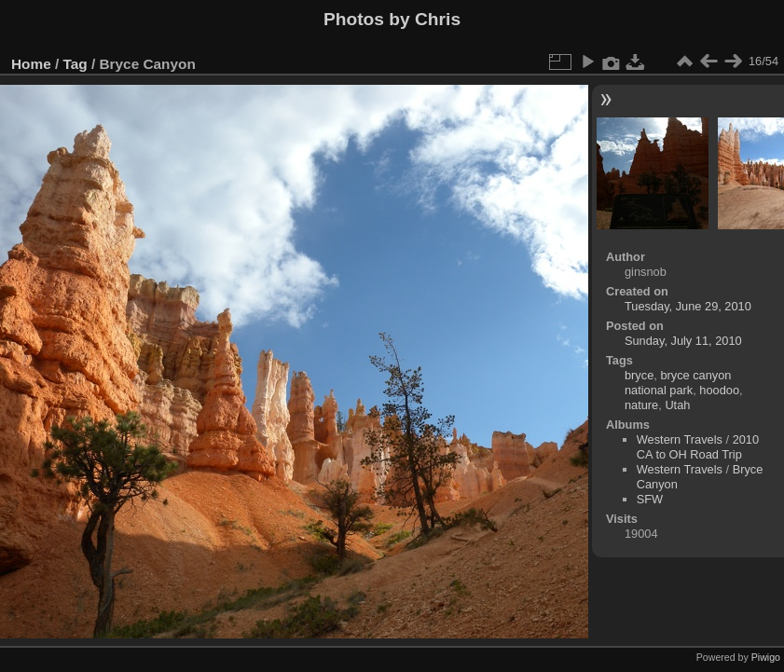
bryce (639, 375)
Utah (677, 405)
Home (31, 64)
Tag (76, 64)
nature (641, 405)
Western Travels (680, 439)
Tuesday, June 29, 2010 (688, 306)
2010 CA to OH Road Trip (698, 447)
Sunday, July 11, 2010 (683, 341)
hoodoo (719, 390)
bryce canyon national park (678, 383)
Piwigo (766, 657)
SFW (650, 499)
